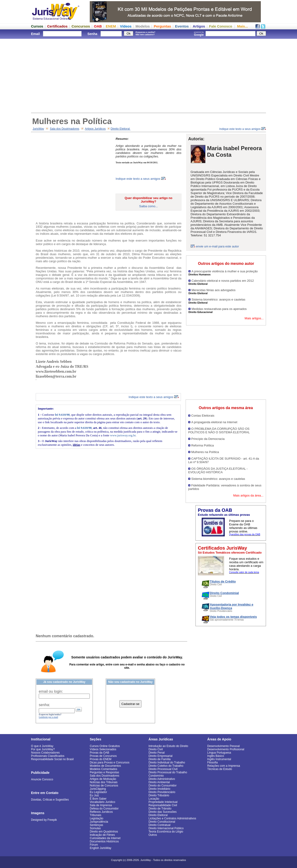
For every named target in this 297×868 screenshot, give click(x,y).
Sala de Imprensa (101, 805)
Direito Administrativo (162, 779)
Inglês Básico (216, 756)
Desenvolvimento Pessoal (223, 746)
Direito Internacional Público (166, 828)
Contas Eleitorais (203, 416)
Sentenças (96, 825)
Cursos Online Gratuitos (105, 746)
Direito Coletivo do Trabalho (166, 766)
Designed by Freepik (44, 820)
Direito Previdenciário (162, 792)
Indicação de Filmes (102, 835)
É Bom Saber (98, 799)
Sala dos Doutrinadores (64, 129)
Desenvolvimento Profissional (226, 749)
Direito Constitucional (162, 822)
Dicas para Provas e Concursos (110, 762)
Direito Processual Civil (163, 769)
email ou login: (51, 691)
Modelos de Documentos (105, 766)
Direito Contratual (159, 825)
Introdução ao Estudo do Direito (168, 746)
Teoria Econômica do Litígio (166, 832)
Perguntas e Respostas (104, 772)
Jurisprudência (99, 822)
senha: (44, 705)
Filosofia (213, 762)
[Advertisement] (148, 75)
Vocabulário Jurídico (102, 802)
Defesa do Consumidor (104, 809)
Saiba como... (148, 206)
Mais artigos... (254, 318)
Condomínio (156, 776)
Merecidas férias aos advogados (213, 290)
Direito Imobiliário (159, 789)
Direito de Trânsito (160, 809)
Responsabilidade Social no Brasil (52, 759)
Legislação (96, 818)
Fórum (94, 845)
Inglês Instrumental (219, 759)
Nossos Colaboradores (45, 753)
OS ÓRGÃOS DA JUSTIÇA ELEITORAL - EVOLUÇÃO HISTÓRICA (218, 470)
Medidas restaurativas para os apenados (219, 309)
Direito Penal (157, 753)
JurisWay (38, 129)
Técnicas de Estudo (220, 769)
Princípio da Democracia (208, 439)
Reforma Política (203, 445)
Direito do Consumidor (162, 786)
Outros (153, 835)
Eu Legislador (98, 792)
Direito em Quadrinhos (104, 832)
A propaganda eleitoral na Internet (214, 422)
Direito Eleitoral (121, 129)
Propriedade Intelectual (163, 802)
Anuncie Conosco (42, 779)
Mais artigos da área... (248, 495)
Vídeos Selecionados (103, 749)
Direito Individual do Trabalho (167, 762)
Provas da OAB (100, 753)
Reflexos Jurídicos (101, 812)
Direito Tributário (159, 795)
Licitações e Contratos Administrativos (172, 818)
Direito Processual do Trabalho (168, 772)
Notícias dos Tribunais (104, 782)
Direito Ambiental (159, 782)
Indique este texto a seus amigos (243, 129)
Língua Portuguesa (219, 753)
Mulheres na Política (205, 452)
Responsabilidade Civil (163, 805)
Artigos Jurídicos (95, 129)
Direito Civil (156, 749)
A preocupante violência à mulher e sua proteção (225, 271)
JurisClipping (98, 789)
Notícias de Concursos (104, 786)
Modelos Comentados (104, 769)
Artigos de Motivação (103, 779)
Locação (154, 799)
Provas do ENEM (101, 759)
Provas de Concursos (103, 756)
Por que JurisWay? (43, 749)
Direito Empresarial (160, 756)
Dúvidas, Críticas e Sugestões (50, 800)
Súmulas (95, 828)
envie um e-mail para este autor (217, 246)
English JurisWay (101, 848)
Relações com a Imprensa (224, 766)
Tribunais (96, 815)
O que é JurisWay (42, 746)
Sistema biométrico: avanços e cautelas (218, 299)
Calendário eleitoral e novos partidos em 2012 (223, 281)
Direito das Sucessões (162, 812)
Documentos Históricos (104, 841)
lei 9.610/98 (62, 415)
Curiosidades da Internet (105, 838)
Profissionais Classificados (48, 756)
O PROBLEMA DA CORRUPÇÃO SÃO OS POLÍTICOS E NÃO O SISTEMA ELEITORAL (219, 430)
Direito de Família (160, 759)
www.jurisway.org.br (123, 435)
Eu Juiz (94, 795)
